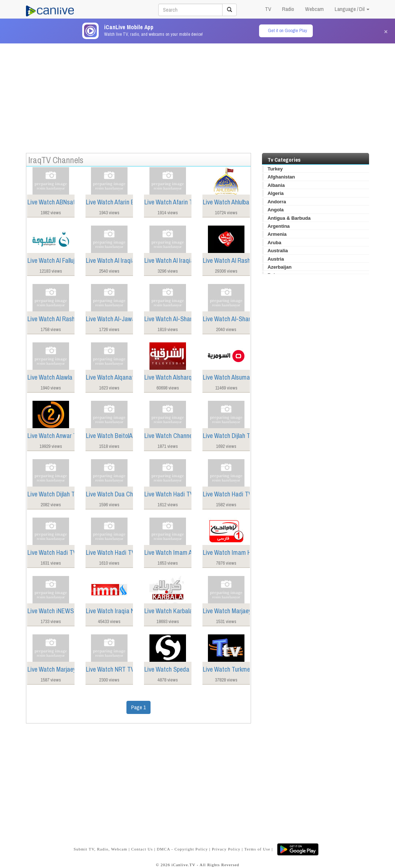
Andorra (277, 202)
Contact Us (142, 849)
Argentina (279, 226)
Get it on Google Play (287, 30)
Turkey (275, 169)
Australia (278, 251)
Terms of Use (257, 849)
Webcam (314, 9)
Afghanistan (281, 177)
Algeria (276, 193)
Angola (276, 210)
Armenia (277, 234)
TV (268, 9)
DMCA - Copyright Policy (182, 849)
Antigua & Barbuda (289, 218)
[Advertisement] (198, 95)
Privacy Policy (226, 849)
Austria (276, 259)
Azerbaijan (280, 267)
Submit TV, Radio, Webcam (100, 849)
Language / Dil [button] (352, 9)
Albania (276, 185)
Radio (288, 9)
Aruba (274, 243)
